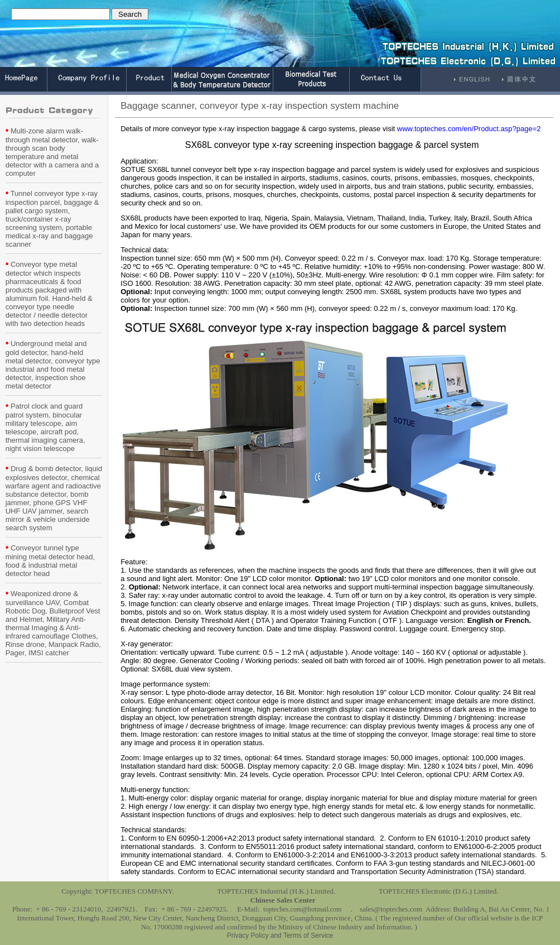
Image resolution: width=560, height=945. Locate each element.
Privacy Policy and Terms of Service (280, 936)
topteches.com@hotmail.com (302, 909)
